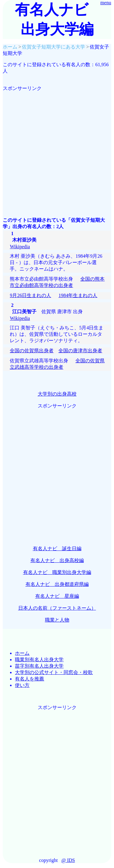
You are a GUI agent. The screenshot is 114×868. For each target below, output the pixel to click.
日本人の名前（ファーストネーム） (57, 608)
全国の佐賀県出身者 (32, 351)
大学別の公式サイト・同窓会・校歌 (54, 672)
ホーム (22, 653)
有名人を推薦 (29, 679)
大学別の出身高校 (57, 394)
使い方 (22, 685)
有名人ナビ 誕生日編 (57, 549)
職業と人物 (57, 620)
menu (106, 3)
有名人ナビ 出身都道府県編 (57, 584)
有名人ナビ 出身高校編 (57, 560)
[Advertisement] (57, 149)
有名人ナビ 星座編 (57, 596)
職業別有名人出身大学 (39, 660)
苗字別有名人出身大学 (39, 666)
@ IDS (68, 860)
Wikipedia (20, 247)
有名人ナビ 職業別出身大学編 (57, 572)
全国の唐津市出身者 (80, 351)
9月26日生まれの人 (30, 295)
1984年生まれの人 (78, 295)
